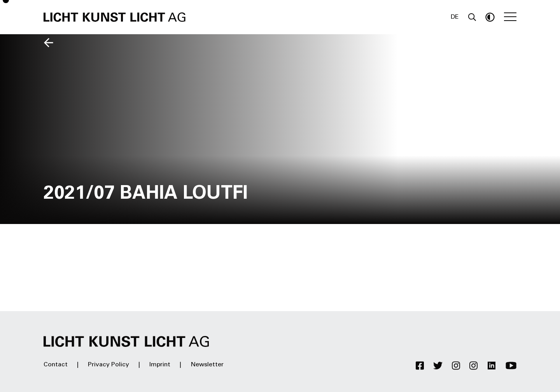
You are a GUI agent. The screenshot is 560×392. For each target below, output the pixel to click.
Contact (56, 365)
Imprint (160, 365)
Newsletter (207, 365)
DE (455, 17)
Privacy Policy (108, 365)
